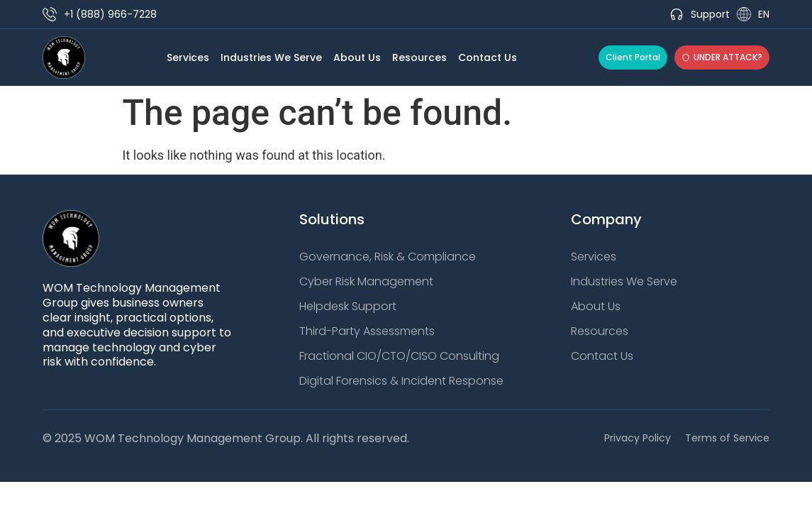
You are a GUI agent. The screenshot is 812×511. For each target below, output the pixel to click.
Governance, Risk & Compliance (388, 257)
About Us (357, 57)
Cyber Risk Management (366, 282)
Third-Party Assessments (367, 331)
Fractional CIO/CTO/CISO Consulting (399, 356)
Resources (419, 57)
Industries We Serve (271, 57)
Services (188, 57)
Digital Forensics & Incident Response (401, 381)
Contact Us (488, 57)
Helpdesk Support (348, 307)
